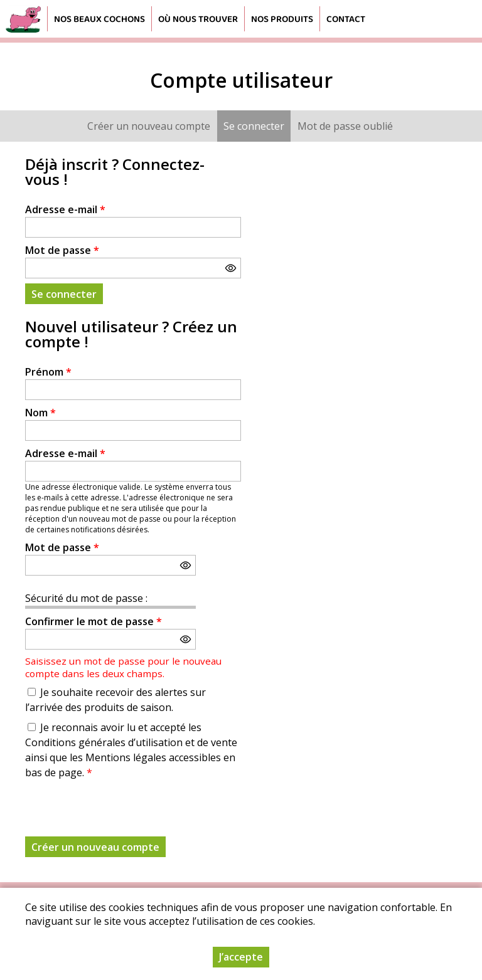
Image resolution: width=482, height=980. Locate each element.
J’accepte (241, 957)
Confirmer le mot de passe (94, 621)
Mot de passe (62, 250)
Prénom (48, 372)
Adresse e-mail (65, 209)
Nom (40, 413)
